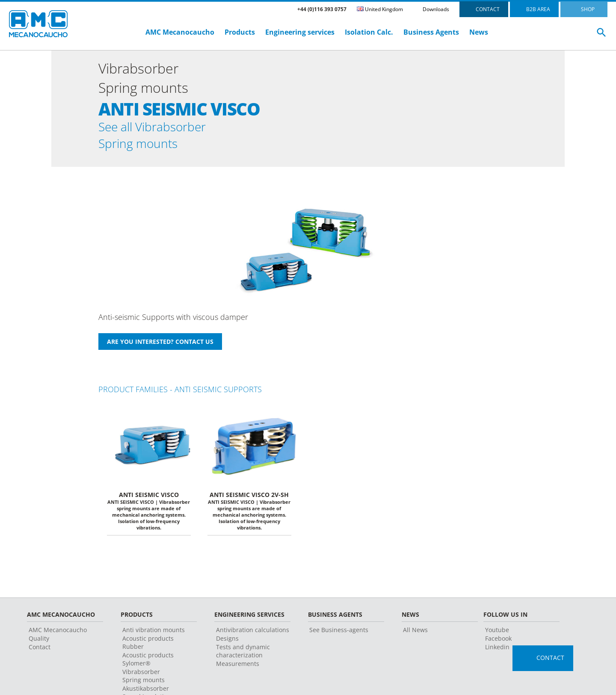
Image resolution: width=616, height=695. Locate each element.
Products (240, 32)
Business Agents (431, 32)
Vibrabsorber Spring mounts (144, 681)
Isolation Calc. (369, 32)
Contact (40, 652)
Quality (39, 643)
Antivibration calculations (253, 635)
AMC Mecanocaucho (180, 32)
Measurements (238, 669)
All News (415, 635)
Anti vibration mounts (154, 635)
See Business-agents (339, 635)
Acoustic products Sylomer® (148, 664)
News (479, 32)
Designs (227, 643)
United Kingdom (380, 9)
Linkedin (497, 652)
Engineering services (300, 32)
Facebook (498, 643)
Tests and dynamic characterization (243, 656)
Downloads (436, 9)
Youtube (497, 635)
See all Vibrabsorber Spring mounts (160, 137)
